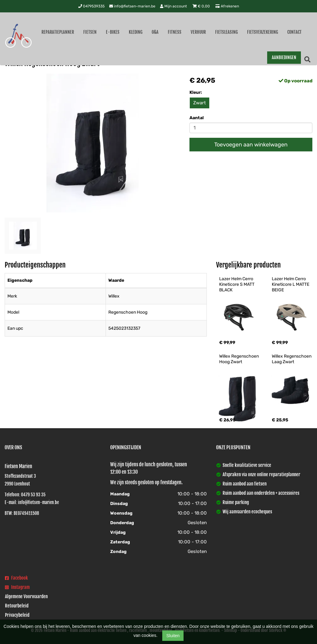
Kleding (136, 32)
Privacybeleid (17, 615)
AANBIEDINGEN (284, 57)
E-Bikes (113, 32)
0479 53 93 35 (33, 495)
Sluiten (173, 636)
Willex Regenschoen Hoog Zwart (239, 359)
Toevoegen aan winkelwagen (251, 145)
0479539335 (91, 6)
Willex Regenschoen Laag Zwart (292, 359)
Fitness (175, 32)
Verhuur (198, 32)
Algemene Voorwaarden (26, 596)
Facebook (16, 578)
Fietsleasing (226, 32)
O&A (155, 32)
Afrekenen (227, 6)
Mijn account (174, 6)
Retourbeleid (17, 606)
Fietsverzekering (263, 32)
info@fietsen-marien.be (132, 6)
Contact (294, 32)
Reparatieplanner (58, 32)
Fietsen (90, 32)
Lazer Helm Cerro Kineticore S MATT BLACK (237, 284)
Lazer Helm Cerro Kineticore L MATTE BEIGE (291, 284)
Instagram (17, 587)
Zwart (200, 103)
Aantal (197, 118)
